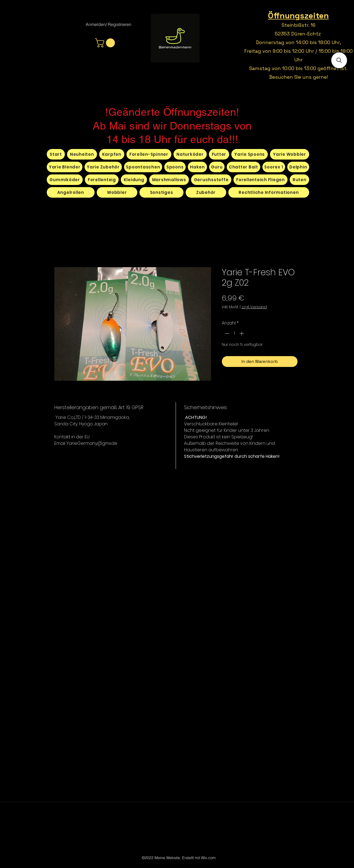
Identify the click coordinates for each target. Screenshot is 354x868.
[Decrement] (226, 333)
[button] (106, 43)
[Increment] (242, 333)
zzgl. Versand (254, 307)
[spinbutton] (234, 333)
